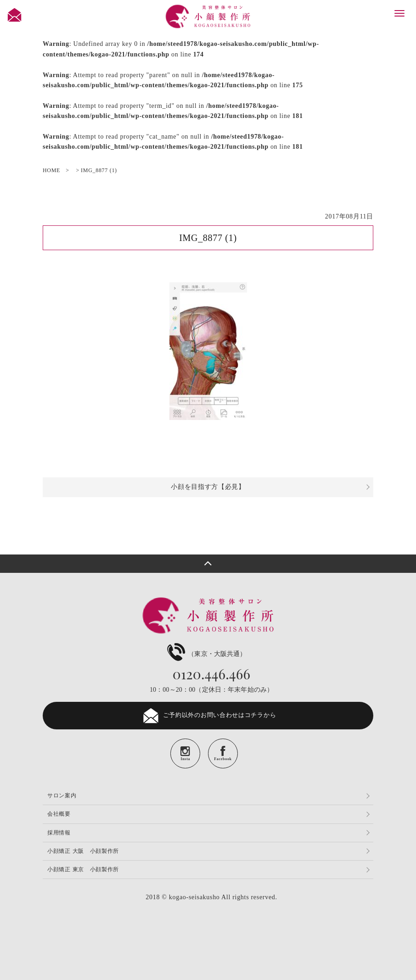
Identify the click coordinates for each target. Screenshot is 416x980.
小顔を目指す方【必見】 (208, 487)
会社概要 (59, 814)
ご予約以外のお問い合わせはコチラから (208, 716)
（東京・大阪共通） (205, 654)
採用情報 (59, 833)
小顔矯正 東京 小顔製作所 (83, 869)
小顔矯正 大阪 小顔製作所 (83, 851)
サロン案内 (62, 795)
